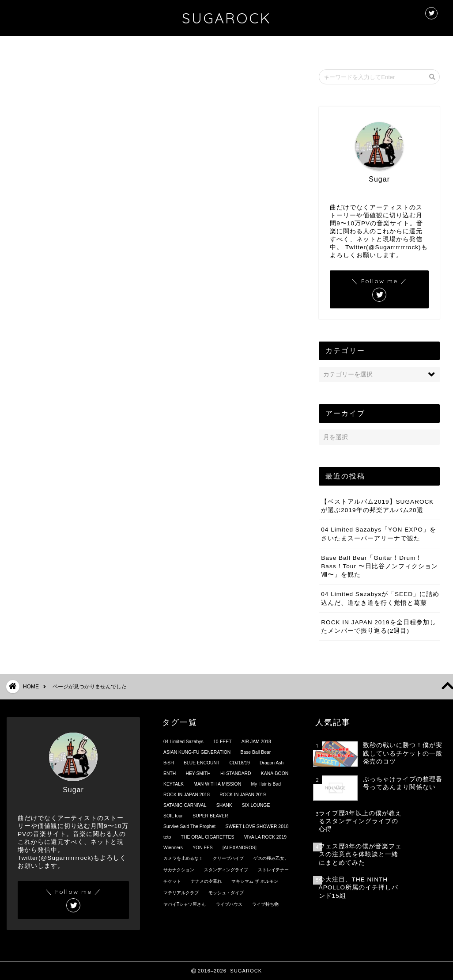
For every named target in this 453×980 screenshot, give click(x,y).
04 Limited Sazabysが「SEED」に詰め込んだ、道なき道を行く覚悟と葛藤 (380, 599)
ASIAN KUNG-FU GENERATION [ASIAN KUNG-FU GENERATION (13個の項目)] (197, 752)
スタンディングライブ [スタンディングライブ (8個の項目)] (226, 870)
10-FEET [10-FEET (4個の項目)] (223, 742)
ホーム (164, 47)
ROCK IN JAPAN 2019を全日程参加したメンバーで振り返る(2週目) (378, 627)
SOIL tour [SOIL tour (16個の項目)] (173, 816)
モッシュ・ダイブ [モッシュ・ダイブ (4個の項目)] (226, 893)
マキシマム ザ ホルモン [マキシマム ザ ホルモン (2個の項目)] (255, 881)
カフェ (57, 469)
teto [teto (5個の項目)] (167, 837)
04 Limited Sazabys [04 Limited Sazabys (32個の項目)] (183, 742)
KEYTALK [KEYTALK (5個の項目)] (174, 784)
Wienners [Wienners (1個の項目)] (173, 848)
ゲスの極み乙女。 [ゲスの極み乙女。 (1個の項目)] (271, 858)
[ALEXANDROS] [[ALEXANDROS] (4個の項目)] (240, 848)
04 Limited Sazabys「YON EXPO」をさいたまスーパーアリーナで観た (379, 534)
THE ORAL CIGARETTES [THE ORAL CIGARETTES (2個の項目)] (208, 837)
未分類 (57, 525)
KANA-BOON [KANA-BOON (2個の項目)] (275, 773)
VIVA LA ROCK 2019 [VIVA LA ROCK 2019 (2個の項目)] (265, 837)
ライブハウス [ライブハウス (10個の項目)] (229, 904)
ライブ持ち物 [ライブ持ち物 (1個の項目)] (265, 904)
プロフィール (221, 47)
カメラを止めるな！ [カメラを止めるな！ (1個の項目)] (183, 858)
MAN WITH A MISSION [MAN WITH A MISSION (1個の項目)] (217, 784)
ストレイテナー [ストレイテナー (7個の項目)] (273, 870)
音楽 (53, 567)
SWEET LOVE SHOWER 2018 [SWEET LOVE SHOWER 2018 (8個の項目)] (257, 826)
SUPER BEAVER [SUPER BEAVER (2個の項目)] (210, 816)
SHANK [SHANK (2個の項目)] (224, 805)
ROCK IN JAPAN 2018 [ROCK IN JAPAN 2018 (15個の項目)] (187, 795)
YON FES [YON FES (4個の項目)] (203, 848)
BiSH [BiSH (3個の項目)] (169, 763)
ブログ (57, 483)
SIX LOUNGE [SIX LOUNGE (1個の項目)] (256, 805)
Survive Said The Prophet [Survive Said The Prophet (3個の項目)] (189, 826)
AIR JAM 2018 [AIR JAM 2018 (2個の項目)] (256, 742)
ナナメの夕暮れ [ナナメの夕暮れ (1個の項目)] (206, 881)
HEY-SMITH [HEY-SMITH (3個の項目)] (198, 773)
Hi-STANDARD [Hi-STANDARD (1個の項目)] (236, 773)
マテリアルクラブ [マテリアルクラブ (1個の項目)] (181, 893)
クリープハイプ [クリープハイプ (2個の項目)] (228, 858)
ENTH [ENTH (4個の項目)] (170, 773)
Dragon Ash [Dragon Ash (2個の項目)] (272, 763)
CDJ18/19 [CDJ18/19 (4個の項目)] (240, 763)
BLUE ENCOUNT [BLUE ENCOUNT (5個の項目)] (202, 763)
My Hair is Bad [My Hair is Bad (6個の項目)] (266, 784)
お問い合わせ (283, 47)
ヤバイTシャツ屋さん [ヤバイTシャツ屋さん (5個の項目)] (185, 904)
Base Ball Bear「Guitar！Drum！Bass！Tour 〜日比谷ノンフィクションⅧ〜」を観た (379, 566)
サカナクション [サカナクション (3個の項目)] (179, 870)
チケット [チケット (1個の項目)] (172, 881)
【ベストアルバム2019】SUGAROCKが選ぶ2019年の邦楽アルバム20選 (377, 506)
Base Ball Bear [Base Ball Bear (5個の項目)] (255, 752)
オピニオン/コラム (76, 455)
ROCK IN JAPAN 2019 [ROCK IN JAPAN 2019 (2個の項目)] (243, 795)
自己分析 (60, 553)
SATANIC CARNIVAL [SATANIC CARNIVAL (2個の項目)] (185, 805)
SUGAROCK (226, 18)
